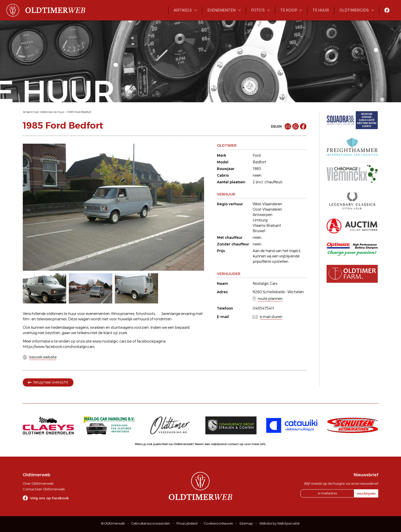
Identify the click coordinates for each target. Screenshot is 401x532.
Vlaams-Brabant (267, 225)
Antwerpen (263, 215)
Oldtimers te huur (52, 112)
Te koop (289, 10)
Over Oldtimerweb (38, 483)
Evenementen (221, 10)
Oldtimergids (354, 10)
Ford (257, 155)
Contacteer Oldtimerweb (44, 489)
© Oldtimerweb (113, 523)
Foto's (258, 10)
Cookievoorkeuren (218, 523)
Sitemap (246, 523)
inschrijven (366, 493)
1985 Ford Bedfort (79, 112)
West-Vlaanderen (267, 204)
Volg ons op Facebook (49, 498)
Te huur (321, 10)
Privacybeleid (187, 523)
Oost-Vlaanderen (267, 209)
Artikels (183, 10)
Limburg (260, 220)
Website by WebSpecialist (280, 523)
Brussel (259, 231)
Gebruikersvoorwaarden (151, 523)
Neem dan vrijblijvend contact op (219, 444)
